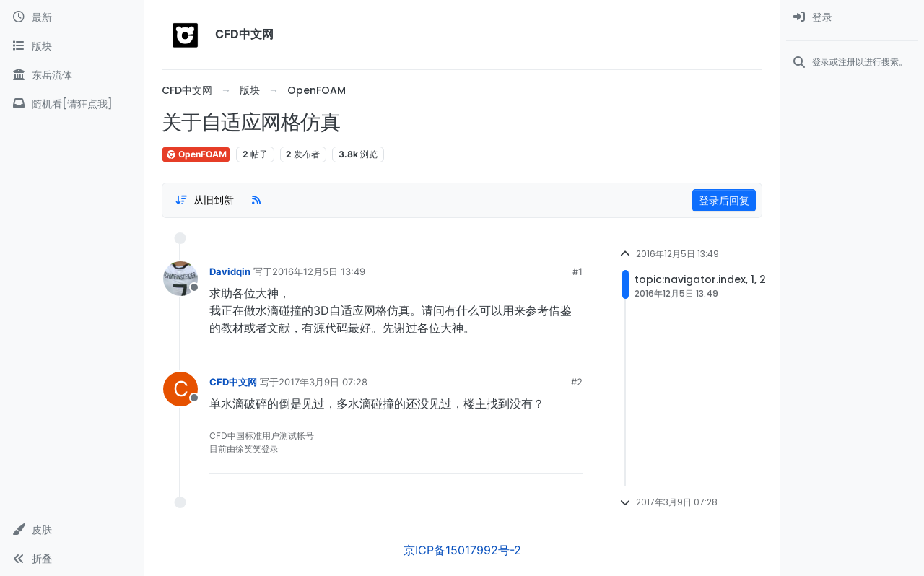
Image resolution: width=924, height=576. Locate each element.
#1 (577, 271)
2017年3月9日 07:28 (323, 382)
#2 (577, 382)
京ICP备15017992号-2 (462, 550)
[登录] (852, 17)
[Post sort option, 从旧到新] (204, 200)
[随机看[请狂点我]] (72, 104)
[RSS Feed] (256, 200)
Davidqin (230, 271)
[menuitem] (852, 17)
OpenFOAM (196, 154)
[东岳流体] (72, 75)
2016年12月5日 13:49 (319, 271)
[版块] (72, 46)
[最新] (72, 17)
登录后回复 (724, 200)
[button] (72, 530)
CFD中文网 (233, 382)
